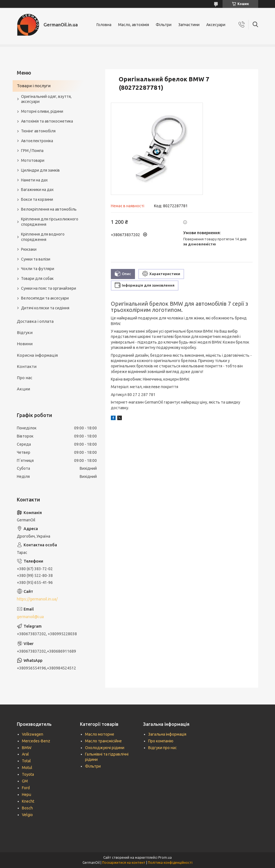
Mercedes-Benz (36, 741)
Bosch (27, 808)
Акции (23, 389)
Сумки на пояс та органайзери (49, 288)
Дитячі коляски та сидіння (45, 308)
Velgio (27, 815)
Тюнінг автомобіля (38, 131)
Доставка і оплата (35, 321)
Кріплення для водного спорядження (43, 237)
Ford (26, 788)
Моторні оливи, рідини (42, 111)
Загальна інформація (167, 734)
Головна (104, 25)
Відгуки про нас (162, 748)
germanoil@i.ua (30, 617)
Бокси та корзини (37, 199)
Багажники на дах (37, 190)
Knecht (28, 801)
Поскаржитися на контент (124, 863)
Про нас (25, 378)
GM (25, 781)
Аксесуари (216, 25)
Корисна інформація (37, 355)
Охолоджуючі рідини (105, 748)
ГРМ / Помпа (32, 151)
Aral (25, 754)
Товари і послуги (34, 86)
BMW (27, 748)
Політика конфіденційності (170, 863)
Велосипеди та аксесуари (45, 298)
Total (26, 761)
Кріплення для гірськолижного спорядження (50, 222)
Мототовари (33, 160)
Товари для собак (37, 278)
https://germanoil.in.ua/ (37, 599)
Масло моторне (100, 734)
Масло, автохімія (134, 25)
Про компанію (161, 741)
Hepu (27, 795)
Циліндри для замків (40, 170)
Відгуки (25, 332)
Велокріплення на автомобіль (49, 209)
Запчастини (189, 25)
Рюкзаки (29, 249)
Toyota (28, 774)
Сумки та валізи (36, 259)
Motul (27, 768)
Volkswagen (33, 734)
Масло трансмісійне (103, 741)
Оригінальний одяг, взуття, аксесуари (46, 99)
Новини (25, 344)
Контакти (27, 366)
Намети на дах (34, 180)
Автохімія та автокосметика (47, 121)
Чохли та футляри (38, 269)
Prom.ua (165, 857)
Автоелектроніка (37, 141)
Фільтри (164, 25)
